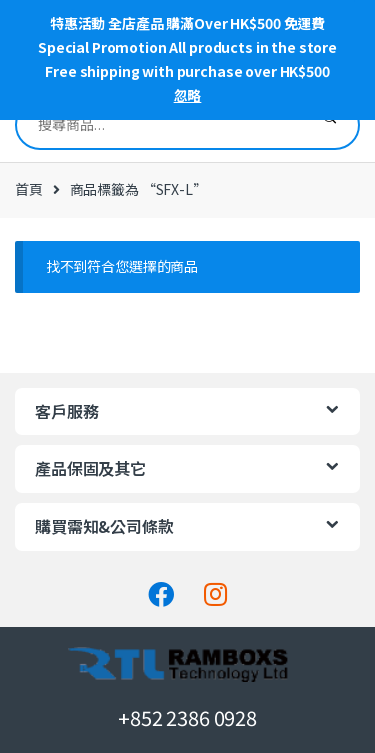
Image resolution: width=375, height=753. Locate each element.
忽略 (188, 95)
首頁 (29, 189)
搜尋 (329, 125)
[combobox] (159, 125)
